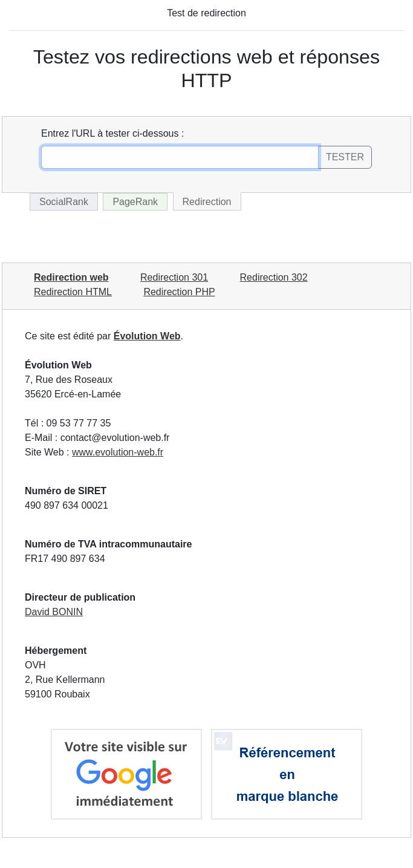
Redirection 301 (174, 277)
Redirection (207, 202)
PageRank (135, 202)
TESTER (345, 157)
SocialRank (64, 202)
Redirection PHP (179, 292)
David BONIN (54, 612)
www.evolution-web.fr (118, 452)
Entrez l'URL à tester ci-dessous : (112, 133)
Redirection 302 (274, 277)
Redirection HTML (73, 292)
